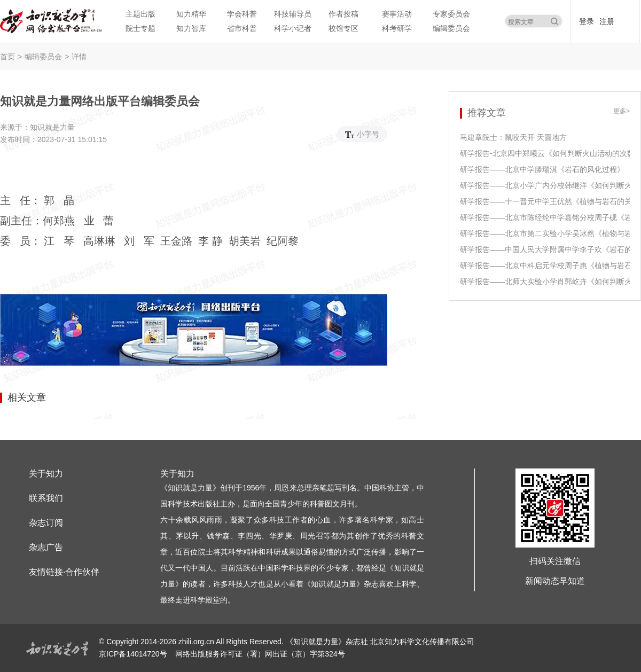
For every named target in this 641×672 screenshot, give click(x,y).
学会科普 (242, 14)
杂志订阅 (46, 523)
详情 (79, 57)
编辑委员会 (451, 28)
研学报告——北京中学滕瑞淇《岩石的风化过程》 (542, 169)
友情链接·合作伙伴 (64, 572)
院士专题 (140, 28)
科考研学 (397, 28)
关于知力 (46, 474)
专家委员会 (451, 14)
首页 (7, 57)
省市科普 (242, 28)
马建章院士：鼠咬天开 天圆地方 (513, 137)
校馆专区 (343, 28)
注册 (607, 21)
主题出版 (140, 14)
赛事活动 (397, 14)
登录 (587, 21)
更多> (622, 111)
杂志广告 (46, 547)
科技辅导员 (293, 14)
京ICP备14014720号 (134, 654)
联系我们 (46, 498)
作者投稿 (343, 14)
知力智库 (191, 28)
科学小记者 (293, 28)
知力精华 (191, 14)
